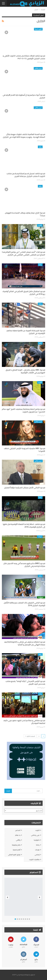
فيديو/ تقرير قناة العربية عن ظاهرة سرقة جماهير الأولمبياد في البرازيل (26, 332)
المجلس (18, 830)
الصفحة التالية (30, 736)
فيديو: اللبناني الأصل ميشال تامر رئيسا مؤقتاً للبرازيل (25, 488)
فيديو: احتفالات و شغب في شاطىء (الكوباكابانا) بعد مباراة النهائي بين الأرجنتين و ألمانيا (25, 643)
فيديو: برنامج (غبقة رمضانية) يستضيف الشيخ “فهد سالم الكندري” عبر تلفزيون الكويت (23, 410)
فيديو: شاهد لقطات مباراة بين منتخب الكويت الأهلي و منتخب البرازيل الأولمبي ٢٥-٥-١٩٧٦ (24, 57)
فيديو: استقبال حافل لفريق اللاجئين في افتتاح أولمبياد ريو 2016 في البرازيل (24, 293)
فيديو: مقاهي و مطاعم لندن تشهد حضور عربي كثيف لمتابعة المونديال (24, 722)
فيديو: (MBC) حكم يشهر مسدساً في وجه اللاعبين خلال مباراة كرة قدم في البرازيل (24, 565)
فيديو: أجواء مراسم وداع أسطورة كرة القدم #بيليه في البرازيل (24, 96)
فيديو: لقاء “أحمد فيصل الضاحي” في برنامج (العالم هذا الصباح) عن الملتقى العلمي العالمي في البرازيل (23, 253)
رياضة (40, 147)
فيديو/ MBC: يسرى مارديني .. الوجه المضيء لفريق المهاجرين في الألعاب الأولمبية (25, 371)
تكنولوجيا (37, 840)
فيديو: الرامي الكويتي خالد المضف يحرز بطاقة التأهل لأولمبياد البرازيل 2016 (24, 604)
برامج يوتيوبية (16, 845)
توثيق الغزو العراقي (14, 855)
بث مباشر (18, 835)
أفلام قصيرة (17, 850)
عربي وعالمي (38, 68)
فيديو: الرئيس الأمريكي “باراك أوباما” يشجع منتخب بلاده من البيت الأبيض (25, 683)
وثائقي (18, 840)
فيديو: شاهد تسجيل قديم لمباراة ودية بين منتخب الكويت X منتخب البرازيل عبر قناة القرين (26, 175)
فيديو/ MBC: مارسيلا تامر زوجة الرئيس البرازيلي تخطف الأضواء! (25, 450)
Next (40, 897)
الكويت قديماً (38, 29)
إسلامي (37, 855)
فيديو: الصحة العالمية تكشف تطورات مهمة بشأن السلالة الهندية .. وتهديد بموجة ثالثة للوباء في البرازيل (24, 136)
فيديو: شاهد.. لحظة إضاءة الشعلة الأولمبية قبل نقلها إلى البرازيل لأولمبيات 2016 (24, 526)
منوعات (40, 537)
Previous (8, 897)
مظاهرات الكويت (34, 859)
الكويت (40, 225)
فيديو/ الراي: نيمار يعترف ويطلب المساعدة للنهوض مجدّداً (25, 214)
